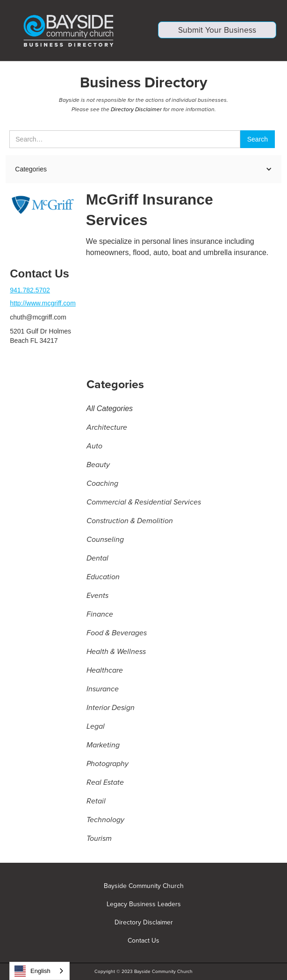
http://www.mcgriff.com (43, 304)
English (32, 971)
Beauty (98, 466)
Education (103, 578)
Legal (96, 727)
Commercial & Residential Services (144, 503)
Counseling (105, 540)
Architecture (107, 428)
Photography (108, 765)
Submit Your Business (217, 32)
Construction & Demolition (130, 522)
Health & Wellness (116, 653)
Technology (105, 821)
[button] (143, 170)
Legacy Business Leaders (144, 904)
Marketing (103, 746)
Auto (94, 447)
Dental (97, 559)
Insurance (103, 690)
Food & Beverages (117, 634)
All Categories (110, 409)
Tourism (99, 839)
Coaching (102, 484)
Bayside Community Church (144, 886)
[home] (70, 31)
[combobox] (39, 971)
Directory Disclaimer (136, 110)
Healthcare (105, 671)
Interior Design (111, 709)
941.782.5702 (30, 291)
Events (97, 597)
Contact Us (143, 941)
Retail (96, 802)
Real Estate (105, 783)
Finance (100, 615)
